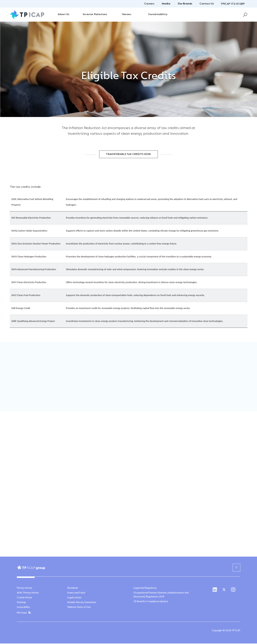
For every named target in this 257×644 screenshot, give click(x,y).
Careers (149, 4)
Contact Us (207, 4)
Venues (126, 14)
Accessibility (23, 608)
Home (20, 170)
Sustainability (158, 14)
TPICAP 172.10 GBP (233, 4)
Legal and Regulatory (145, 589)
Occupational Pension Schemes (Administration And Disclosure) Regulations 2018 (161, 595)
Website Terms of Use (79, 608)
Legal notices (74, 598)
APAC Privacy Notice (28, 593)
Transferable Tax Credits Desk (128, 155)
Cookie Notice (24, 598)
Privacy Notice (24, 589)
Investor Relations (95, 14)
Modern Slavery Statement (82, 603)
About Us (63, 14)
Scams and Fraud (76, 593)
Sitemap (21, 603)
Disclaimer (73, 589)
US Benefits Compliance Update (151, 602)
